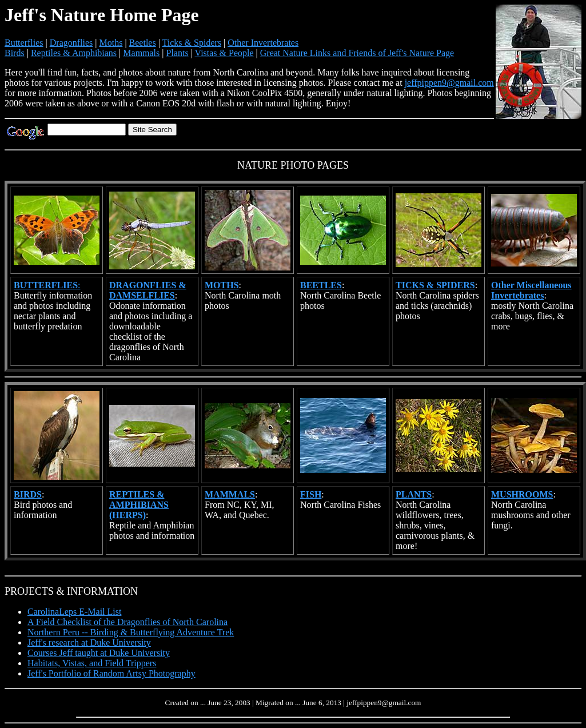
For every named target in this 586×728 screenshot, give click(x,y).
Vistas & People (224, 53)
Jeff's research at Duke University (89, 643)
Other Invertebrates (263, 43)
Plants (178, 53)
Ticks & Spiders (192, 43)
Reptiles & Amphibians (74, 53)
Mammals (141, 53)
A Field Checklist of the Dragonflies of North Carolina (127, 622)
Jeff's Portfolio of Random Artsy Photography (111, 673)
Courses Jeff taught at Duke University (99, 653)
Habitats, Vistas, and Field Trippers (92, 663)
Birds (15, 53)
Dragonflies (71, 43)
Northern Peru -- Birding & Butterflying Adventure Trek (131, 632)
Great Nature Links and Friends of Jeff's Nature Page (357, 53)
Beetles (143, 43)
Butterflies (24, 43)
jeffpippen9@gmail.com (449, 83)
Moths (111, 43)
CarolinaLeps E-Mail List (74, 612)
